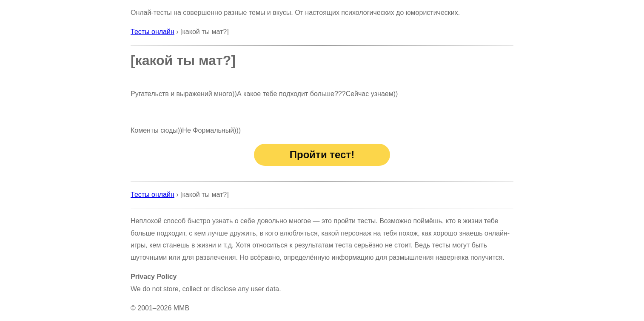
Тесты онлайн (152, 32)
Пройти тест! (322, 155)
